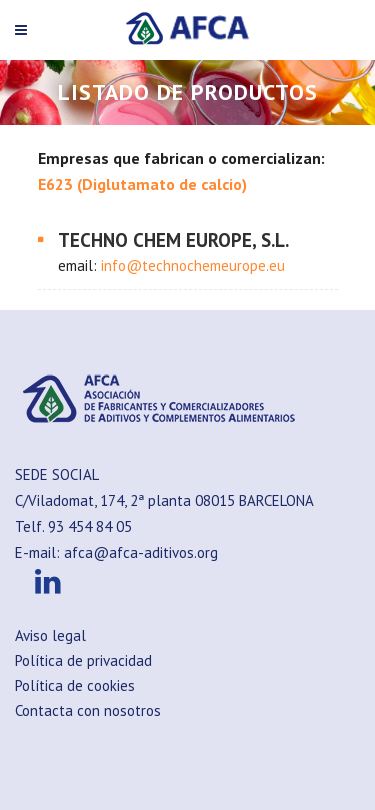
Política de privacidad (83, 660)
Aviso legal (50, 635)
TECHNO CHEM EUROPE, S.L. (173, 240)
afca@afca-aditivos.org (141, 552)
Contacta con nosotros (88, 710)
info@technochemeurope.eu (193, 265)
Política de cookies (75, 685)
